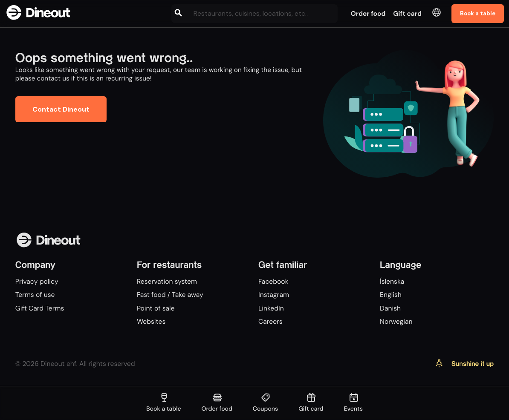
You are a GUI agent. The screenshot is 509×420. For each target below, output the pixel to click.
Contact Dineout (61, 109)
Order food (368, 14)
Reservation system (167, 281)
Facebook (273, 281)
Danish (390, 308)
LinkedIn (271, 308)
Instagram (274, 295)
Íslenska (392, 281)
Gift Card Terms (40, 308)
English (391, 295)
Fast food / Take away (170, 295)
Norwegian (396, 321)
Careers (270, 321)
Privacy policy (37, 281)
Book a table (478, 13)
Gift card (407, 14)
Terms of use (35, 295)
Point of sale (156, 308)
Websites (151, 321)
